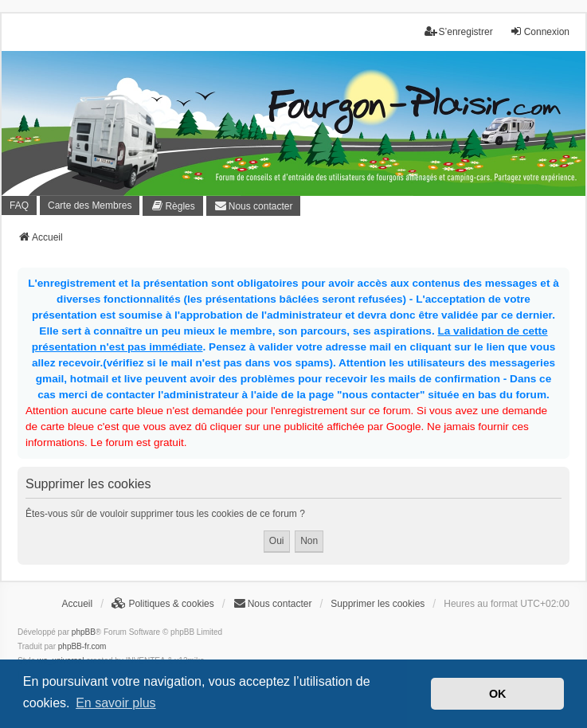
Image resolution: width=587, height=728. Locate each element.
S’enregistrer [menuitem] (459, 31)
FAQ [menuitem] (19, 205)
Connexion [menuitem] (540, 31)
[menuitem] (172, 206)
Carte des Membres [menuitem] (90, 205)
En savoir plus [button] (116, 703)
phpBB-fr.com (82, 646)
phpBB (84, 632)
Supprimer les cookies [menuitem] (378, 604)
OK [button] (498, 694)
